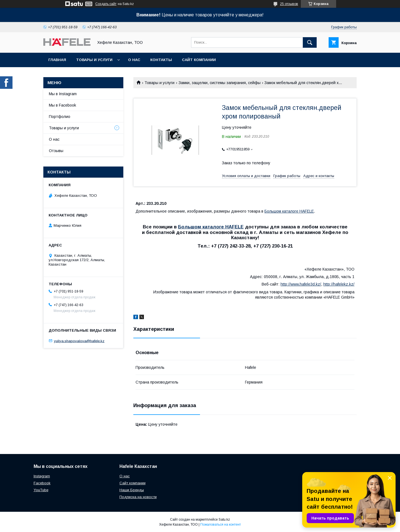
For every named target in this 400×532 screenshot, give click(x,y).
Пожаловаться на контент (221, 525)
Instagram (42, 476)
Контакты (161, 60)
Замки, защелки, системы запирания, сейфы (220, 83)
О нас (134, 60)
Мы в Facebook (62, 105)
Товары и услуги (94, 60)
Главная (57, 60)
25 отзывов (289, 4)
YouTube (41, 490)
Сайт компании (199, 60)
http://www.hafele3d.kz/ (301, 284)
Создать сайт (106, 4)
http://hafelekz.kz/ (339, 284)
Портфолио (60, 117)
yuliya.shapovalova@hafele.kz (79, 341)
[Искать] (310, 42)
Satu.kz (224, 520)
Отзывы (56, 151)
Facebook (42, 483)
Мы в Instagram (63, 94)
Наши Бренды (132, 490)
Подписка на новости (138, 497)
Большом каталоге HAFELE (289, 211)
